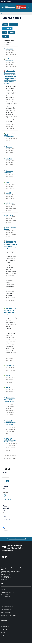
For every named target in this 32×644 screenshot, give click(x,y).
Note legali (3, 612)
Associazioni (9, 49)
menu (7, 54)
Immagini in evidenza (11, 178)
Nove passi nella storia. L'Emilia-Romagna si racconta (10, 399)
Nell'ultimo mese (6, 525)
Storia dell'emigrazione (9, 60)
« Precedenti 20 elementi (9, 456)
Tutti (5, 25)
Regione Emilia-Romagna (7, 1)
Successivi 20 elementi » (9, 458)
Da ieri (5, 515)
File (5, 32)
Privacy (10, 615)
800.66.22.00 (11, 593)
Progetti (8, 193)
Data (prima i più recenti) (5, 496)
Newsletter (9, 147)
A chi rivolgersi (10, 203)
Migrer (8, 376)
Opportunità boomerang (8, 172)
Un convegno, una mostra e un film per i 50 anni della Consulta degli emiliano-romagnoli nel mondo (10, 244)
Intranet (3, 635)
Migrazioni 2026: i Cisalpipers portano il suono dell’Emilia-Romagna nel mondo (10, 311)
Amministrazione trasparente (8, 606)
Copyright (9, 612)
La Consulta (13, 54)
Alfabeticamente (7, 499)
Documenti (14, 25)
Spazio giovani (10, 365)
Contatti (4, 562)
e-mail (6, 579)
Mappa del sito (4, 615)
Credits (3, 629)
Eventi (6, 36)
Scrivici (7, 629)
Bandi (7, 183)
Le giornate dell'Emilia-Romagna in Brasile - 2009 (10, 440)
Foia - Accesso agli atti (6, 609)
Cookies (15, 615)
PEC (9, 596)
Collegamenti (7, 29)
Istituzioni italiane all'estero (10, 228)
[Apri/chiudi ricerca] (29, 7)
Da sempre (6, 530)
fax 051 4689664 (5, 594)
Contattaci (9, 159)
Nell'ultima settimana (6, 520)
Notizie (12, 32)
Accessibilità (4, 632)
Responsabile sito (5, 626)
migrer (8, 388)
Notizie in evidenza (11, 128)
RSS (9, 632)
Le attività (13, 188)
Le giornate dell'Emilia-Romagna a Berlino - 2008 (10, 422)
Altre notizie (9, 304)
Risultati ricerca (12, 18)
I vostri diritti (10, 215)
